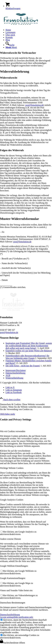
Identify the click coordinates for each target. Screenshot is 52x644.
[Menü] (11, 47)
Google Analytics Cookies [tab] (12, 500)
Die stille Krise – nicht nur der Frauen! (23, 366)
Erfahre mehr (9, 414)
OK (2, 414)
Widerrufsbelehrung (14, 378)
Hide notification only (23, 617)
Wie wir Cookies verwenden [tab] (13, 431)
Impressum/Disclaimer (16, 370)
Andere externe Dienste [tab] (10, 539)
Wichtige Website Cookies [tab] (12, 468)
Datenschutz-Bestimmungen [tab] (13, 603)
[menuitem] (29, 30)
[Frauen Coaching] (21, 25)
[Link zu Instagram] (14, 390)
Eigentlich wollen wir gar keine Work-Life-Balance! (29, 351)
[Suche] (10, 45)
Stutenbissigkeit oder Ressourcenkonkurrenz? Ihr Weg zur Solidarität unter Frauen (27, 357)
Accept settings (7, 617)
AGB (8, 375)
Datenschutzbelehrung (15, 373)
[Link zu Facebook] (14, 392)
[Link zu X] (10, 387)
